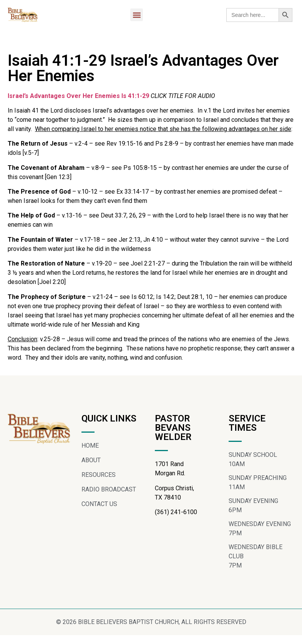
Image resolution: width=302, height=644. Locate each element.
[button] (137, 15)
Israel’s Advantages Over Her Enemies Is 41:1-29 (78, 96)
